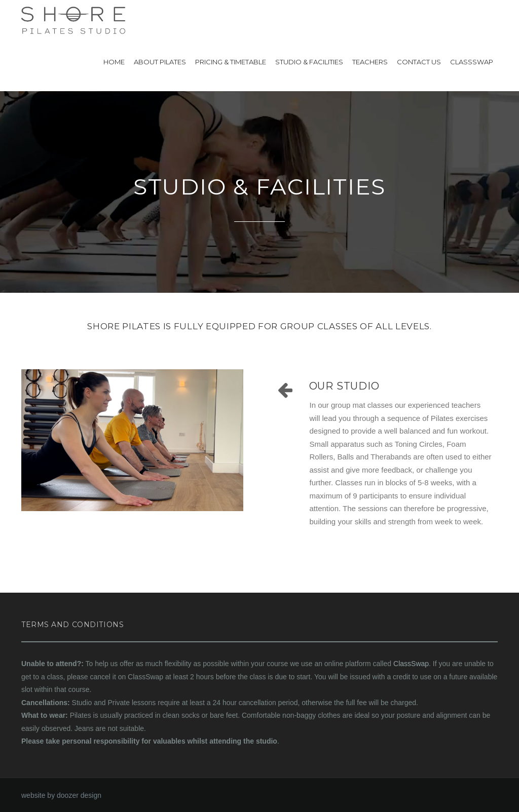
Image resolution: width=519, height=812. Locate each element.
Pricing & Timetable (231, 62)
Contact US (419, 62)
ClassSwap (472, 62)
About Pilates (160, 62)
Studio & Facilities (309, 62)
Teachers (370, 62)
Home (114, 62)
